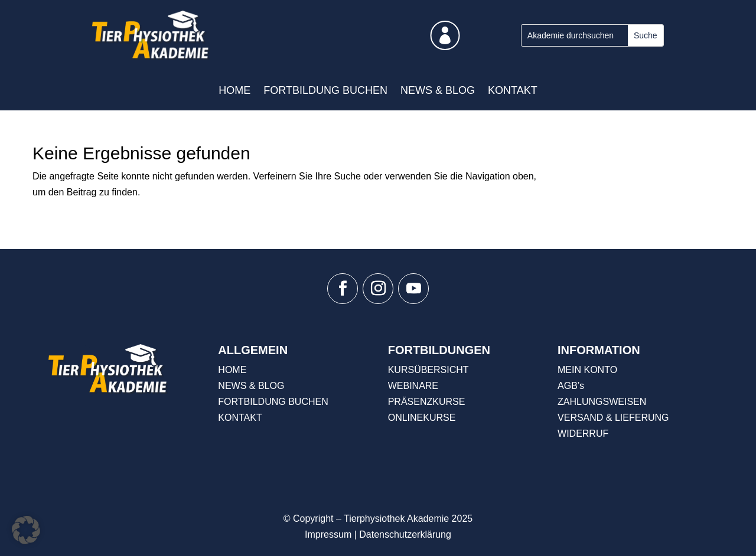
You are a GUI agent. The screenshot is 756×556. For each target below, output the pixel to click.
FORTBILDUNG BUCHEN (325, 90)
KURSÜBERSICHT (428, 370)
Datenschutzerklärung (405, 534)
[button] (26, 530)
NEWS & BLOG (438, 90)
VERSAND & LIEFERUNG (613, 418)
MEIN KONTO (587, 370)
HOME (234, 90)
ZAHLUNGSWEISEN (602, 402)
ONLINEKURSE (422, 418)
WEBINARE (413, 386)
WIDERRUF (583, 434)
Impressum (328, 534)
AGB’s (571, 386)
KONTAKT (513, 90)
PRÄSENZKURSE (427, 402)
